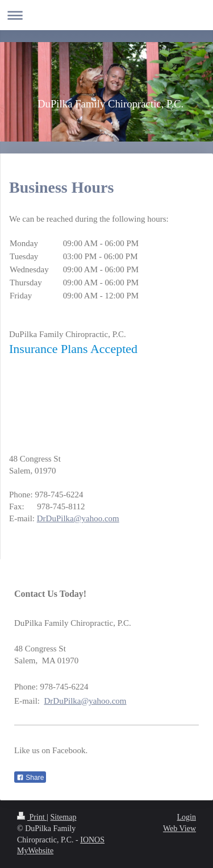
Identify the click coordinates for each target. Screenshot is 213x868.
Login (187, 817)
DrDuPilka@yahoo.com (78, 518)
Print (32, 817)
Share (30, 778)
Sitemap (64, 817)
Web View (179, 828)
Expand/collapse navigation (106, 15)
